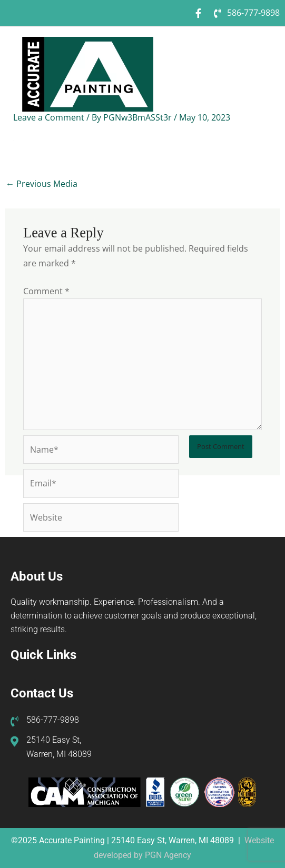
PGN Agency (168, 855)
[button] (263, 49)
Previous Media (42, 183)
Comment (46, 291)
